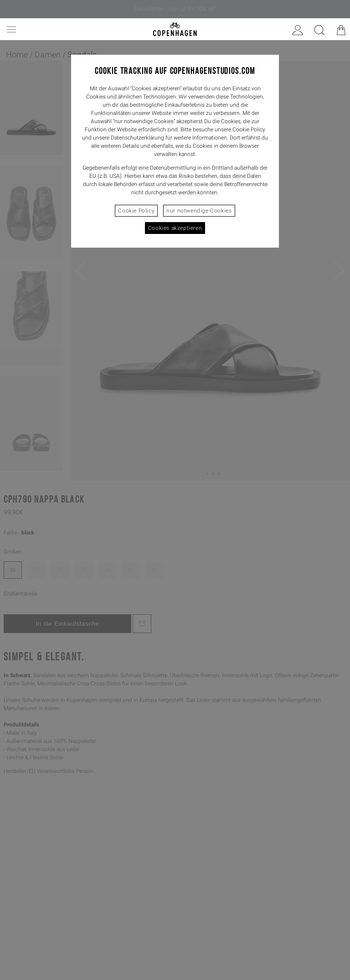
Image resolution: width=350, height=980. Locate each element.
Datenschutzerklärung (137, 138)
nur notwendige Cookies (199, 211)
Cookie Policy (136, 211)
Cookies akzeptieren (175, 228)
